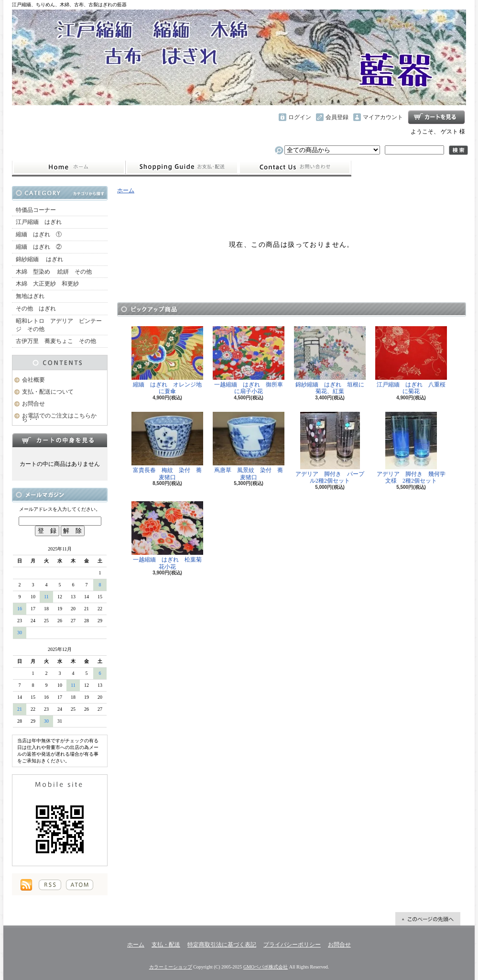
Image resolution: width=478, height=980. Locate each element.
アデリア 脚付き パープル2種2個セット (330, 448)
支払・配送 (166, 945)
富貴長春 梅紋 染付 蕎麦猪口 (167, 446)
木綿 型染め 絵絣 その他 (54, 272)
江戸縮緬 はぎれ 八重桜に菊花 (411, 361)
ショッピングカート (436, 117)
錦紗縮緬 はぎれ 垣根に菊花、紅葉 (330, 361)
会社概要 (33, 380)
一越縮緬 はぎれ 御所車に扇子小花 (249, 361)
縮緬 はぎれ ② (39, 247)
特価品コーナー (36, 210)
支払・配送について (182, 167)
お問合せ (295, 167)
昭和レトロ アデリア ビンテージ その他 (59, 325)
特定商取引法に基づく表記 (222, 945)
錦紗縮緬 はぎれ (39, 259)
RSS (50, 885)
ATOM (80, 885)
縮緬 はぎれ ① (39, 234)
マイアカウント (383, 117)
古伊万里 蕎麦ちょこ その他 (56, 341)
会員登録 (337, 117)
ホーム (69, 167)
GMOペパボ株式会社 (266, 967)
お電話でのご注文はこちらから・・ (59, 418)
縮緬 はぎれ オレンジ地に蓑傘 (167, 361)
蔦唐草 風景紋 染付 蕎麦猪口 (249, 446)
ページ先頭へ (428, 919)
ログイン (300, 117)
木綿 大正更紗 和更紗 (47, 284)
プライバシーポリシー (292, 945)
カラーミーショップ (171, 967)
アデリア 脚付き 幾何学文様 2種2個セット (411, 448)
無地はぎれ (33, 296)
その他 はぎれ (36, 308)
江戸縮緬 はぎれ (39, 222)
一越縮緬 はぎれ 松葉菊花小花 (167, 536)
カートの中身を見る (60, 440)
